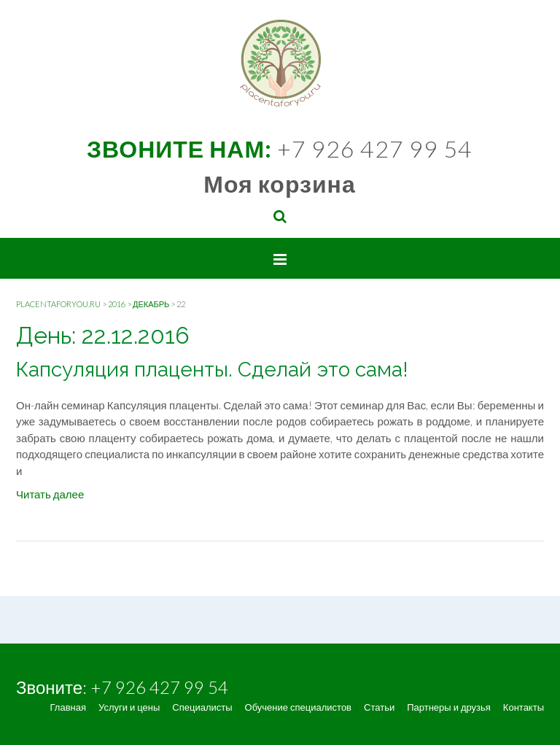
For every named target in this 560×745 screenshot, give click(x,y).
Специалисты (202, 707)
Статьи (379, 707)
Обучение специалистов (298, 707)
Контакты (524, 707)
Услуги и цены (129, 707)
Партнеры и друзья (449, 707)
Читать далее (50, 494)
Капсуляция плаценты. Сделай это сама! (212, 370)
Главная (68, 707)
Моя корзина (279, 184)
